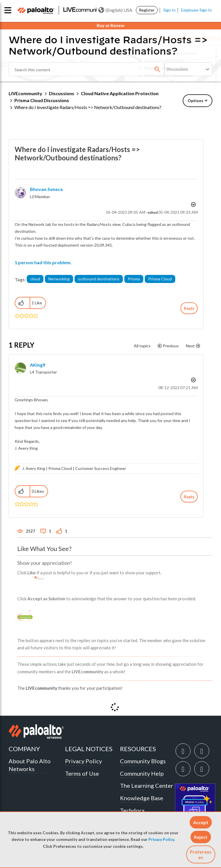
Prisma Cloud (160, 279)
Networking (59, 279)
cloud (35, 279)
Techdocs (132, 810)
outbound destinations (99, 279)
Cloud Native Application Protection (120, 93)
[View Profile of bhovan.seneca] (46, 189)
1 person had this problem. (43, 262)
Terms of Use (82, 773)
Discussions (62, 93)
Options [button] (196, 101)
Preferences (201, 854)
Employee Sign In (196, 10)
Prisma (134, 279)
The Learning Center (147, 785)
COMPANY (24, 749)
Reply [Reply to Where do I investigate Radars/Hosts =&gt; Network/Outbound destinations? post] (189, 308)
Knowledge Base (142, 798)
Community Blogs (143, 761)
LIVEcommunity (25, 93)
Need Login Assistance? (186, 80)
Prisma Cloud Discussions (42, 100)
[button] (201, 822)
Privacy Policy (161, 839)
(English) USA (115, 10)
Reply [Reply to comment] (189, 497)
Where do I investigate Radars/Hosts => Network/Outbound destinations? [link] (88, 107)
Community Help (142, 773)
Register (147, 10)
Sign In (169, 10)
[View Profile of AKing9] (38, 365)
